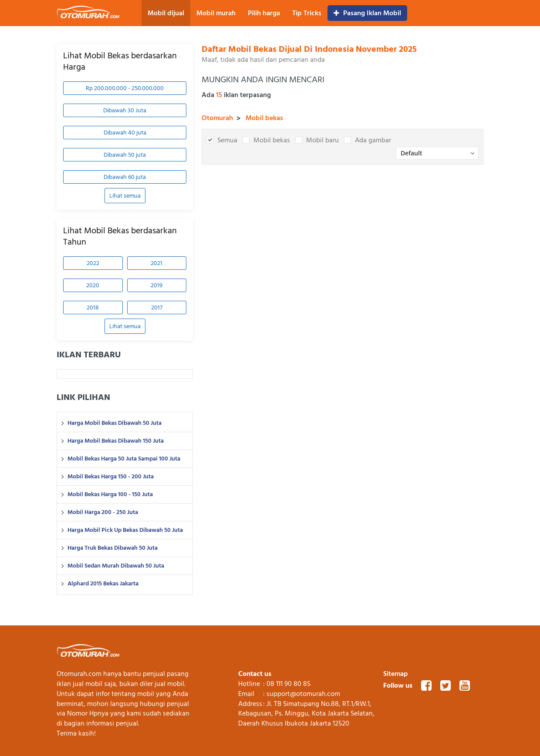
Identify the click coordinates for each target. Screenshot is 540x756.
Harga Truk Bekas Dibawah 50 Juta (113, 548)
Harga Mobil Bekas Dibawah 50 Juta (115, 423)
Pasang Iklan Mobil (367, 13)
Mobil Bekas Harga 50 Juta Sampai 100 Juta (124, 459)
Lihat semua (125, 196)
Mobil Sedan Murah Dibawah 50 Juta (116, 566)
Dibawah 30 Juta (125, 110)
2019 (157, 285)
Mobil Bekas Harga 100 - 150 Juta (110, 494)
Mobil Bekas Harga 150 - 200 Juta (111, 477)
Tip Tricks (307, 13)
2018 (93, 307)
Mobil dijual (166, 13)
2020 (93, 285)
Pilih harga (264, 13)
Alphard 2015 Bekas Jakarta (103, 584)
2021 (157, 263)
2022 (93, 263)
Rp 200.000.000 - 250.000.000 (125, 88)
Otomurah (217, 118)
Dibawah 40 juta (125, 133)
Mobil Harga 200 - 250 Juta (103, 512)
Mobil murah (216, 13)
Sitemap (396, 674)
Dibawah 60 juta (125, 177)
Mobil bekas (264, 118)
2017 (157, 307)
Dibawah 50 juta (125, 155)
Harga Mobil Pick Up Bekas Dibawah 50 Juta (125, 530)
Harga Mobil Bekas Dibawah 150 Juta (116, 441)
